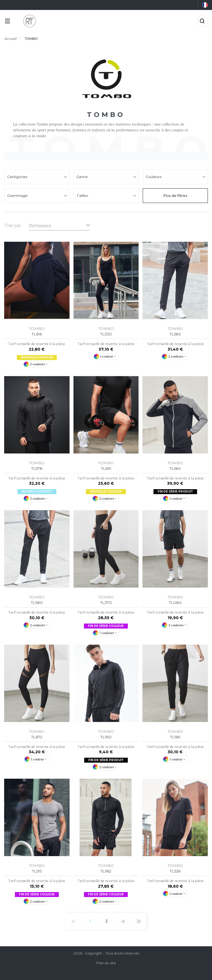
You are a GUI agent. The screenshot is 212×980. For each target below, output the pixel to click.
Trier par (12, 226)
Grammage (18, 196)
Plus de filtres (175, 196)
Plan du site (106, 963)
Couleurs (154, 177)
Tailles (83, 196)
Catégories (18, 177)
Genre (83, 177)
